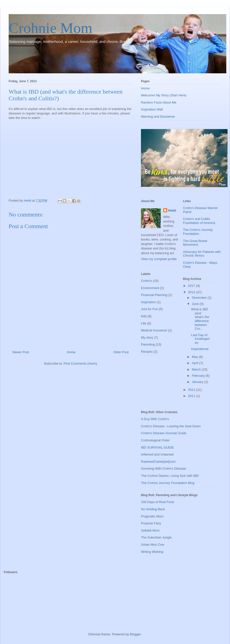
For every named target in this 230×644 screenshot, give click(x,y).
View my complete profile (159, 259)
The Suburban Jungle (156, 537)
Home (71, 352)
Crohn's (146, 281)
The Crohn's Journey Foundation (198, 232)
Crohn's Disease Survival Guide (164, 433)
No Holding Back (153, 509)
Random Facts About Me (159, 102)
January (198, 382)
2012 (192, 390)
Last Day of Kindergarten (200, 339)
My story (147, 337)
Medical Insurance (154, 330)
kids (144, 316)
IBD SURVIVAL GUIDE (157, 447)
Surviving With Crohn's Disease (163, 469)
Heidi (172, 210)
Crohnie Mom (50, 28)
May (195, 357)
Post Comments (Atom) (80, 363)
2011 (192, 396)
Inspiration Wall (152, 109)
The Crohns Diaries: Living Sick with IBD (170, 476)
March (197, 369)
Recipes (147, 352)
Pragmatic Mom (152, 516)
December (200, 298)
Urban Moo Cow (153, 545)
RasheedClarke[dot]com (158, 462)
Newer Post (21, 352)
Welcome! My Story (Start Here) (164, 95)
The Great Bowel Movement (195, 243)
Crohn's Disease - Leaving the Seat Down (171, 426)
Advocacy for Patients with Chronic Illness (202, 254)
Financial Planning (154, 295)
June (196, 304)
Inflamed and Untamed (157, 454)
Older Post (121, 352)
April (196, 363)
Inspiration (148, 302)
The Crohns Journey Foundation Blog (168, 483)
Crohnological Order (155, 440)
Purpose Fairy (151, 523)
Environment (150, 288)
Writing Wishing (152, 552)
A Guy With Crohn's (155, 419)
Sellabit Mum (150, 530)
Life (144, 323)
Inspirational (200, 349)
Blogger (135, 634)
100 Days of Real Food (157, 502)
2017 (192, 286)
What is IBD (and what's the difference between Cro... (200, 319)
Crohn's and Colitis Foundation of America (199, 221)
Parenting (148, 344)
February (199, 376)
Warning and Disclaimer (158, 117)
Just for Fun (149, 309)
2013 (192, 292)
